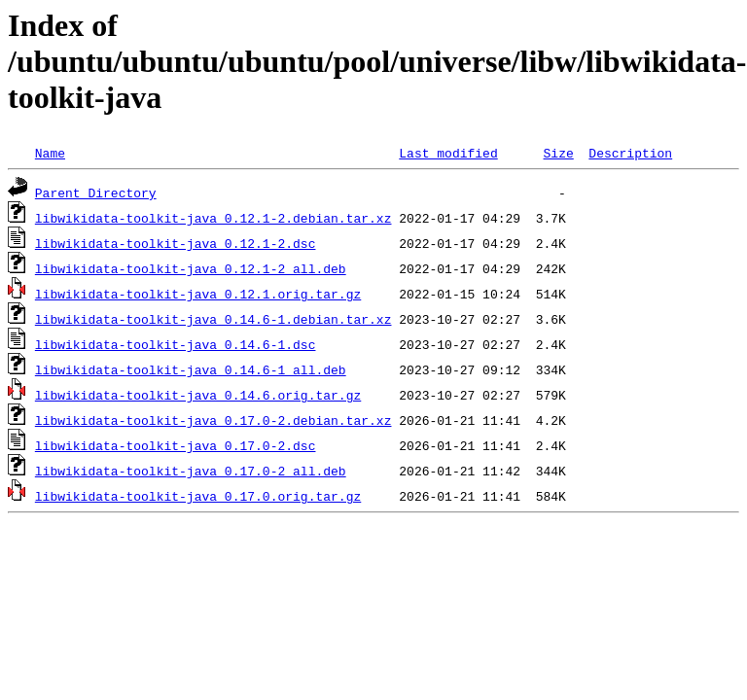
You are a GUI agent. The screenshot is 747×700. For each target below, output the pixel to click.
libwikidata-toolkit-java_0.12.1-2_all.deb (191, 268)
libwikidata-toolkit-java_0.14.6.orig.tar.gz (198, 395)
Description (630, 153)
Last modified (448, 153)
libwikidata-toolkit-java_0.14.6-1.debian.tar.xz (213, 319)
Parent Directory (96, 192)
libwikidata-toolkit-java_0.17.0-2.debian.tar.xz (213, 420)
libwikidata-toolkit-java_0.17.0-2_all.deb (191, 471)
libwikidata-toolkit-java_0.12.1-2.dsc (176, 243)
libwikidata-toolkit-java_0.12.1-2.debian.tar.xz (213, 218)
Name (50, 153)
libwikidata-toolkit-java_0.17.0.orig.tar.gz (198, 496)
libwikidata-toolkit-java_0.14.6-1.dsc (176, 344)
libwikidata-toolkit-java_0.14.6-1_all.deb (191, 369)
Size (558, 153)
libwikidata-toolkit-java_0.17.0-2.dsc (176, 445)
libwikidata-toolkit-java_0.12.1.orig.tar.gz (198, 294)
